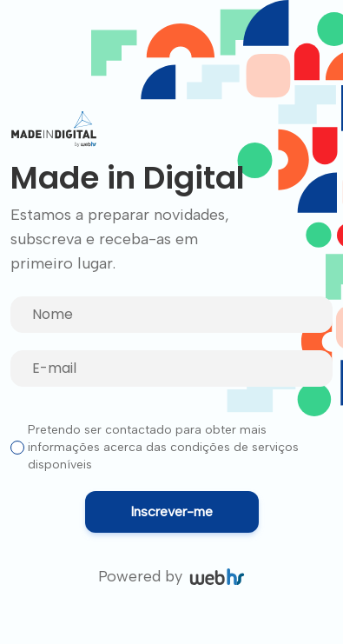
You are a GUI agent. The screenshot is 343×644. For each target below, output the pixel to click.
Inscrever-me (171, 511)
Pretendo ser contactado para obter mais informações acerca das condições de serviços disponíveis (163, 447)
